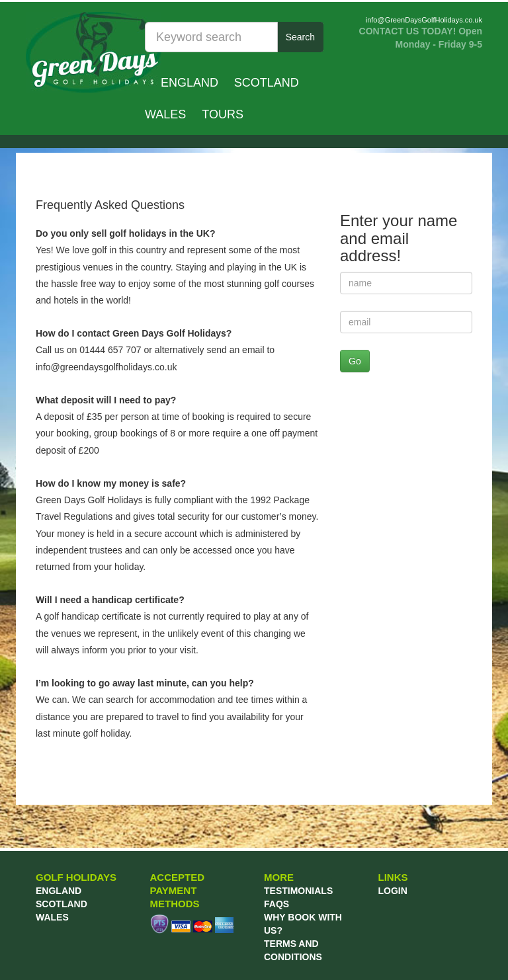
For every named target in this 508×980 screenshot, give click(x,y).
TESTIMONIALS (298, 891)
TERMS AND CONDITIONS (293, 950)
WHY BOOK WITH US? (303, 924)
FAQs (276, 904)
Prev (43, 163)
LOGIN (393, 891)
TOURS (223, 114)
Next (465, 163)
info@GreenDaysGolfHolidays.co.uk (424, 20)
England (190, 83)
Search (300, 37)
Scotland (267, 83)
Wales (165, 114)
